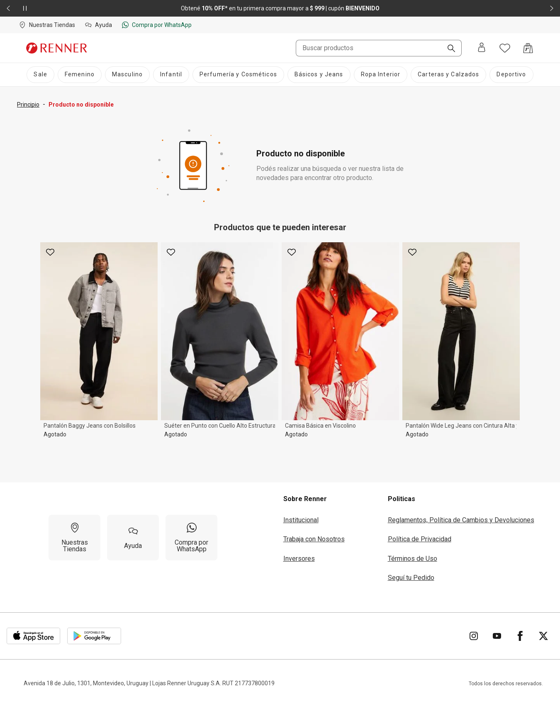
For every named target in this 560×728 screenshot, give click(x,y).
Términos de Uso (413, 559)
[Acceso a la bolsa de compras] (528, 48)
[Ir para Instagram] (474, 636)
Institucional (301, 520)
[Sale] (40, 75)
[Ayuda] (133, 538)
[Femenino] (80, 75)
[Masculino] (127, 75)
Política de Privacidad (420, 539)
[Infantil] (171, 75)
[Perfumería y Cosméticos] (238, 75)
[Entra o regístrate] (482, 48)
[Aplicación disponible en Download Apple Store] (34, 636)
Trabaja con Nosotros (314, 539)
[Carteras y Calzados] (448, 75)
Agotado (55, 434)
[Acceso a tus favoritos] (505, 48)
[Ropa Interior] (381, 75)
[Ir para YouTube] (497, 636)
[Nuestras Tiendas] (74, 538)
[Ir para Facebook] (520, 636)
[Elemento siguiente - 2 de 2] (552, 8)
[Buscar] (448, 49)
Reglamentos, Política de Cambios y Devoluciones (461, 520)
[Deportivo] (511, 75)
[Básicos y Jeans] (319, 75)
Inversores (299, 559)
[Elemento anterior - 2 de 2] (8, 8)
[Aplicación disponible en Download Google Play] (94, 636)
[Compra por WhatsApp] (191, 538)
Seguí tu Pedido (411, 578)
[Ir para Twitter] (543, 636)
